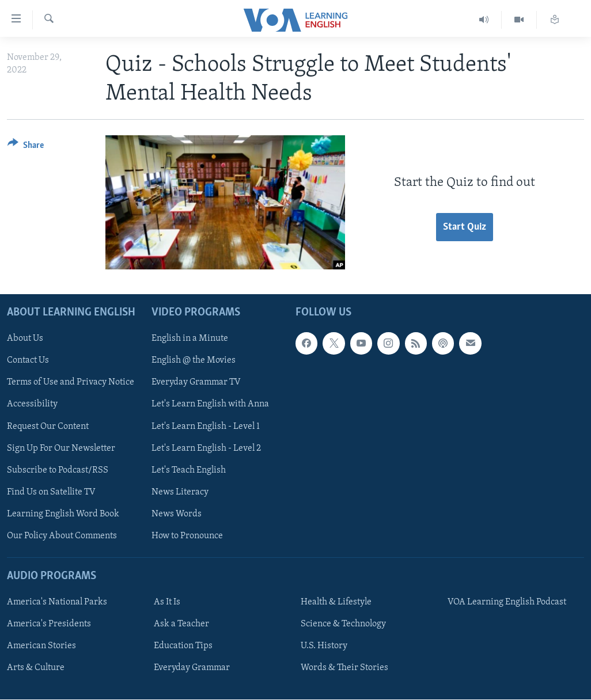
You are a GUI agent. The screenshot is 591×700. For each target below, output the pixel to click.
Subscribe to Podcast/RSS (58, 470)
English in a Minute (190, 339)
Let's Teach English (189, 470)
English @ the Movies (194, 361)
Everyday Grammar (192, 668)
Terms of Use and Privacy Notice (71, 383)
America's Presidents (49, 625)
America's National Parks (57, 603)
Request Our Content (48, 427)
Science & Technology (343, 625)
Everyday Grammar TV (196, 383)
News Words (177, 514)
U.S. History (324, 646)
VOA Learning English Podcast (507, 603)
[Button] (26, 147)
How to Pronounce (187, 536)
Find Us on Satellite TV (51, 492)
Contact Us (28, 361)
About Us (25, 339)
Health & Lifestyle (336, 603)
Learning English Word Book (63, 514)
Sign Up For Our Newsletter (61, 448)
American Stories (41, 646)
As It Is (167, 603)
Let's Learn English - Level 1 (206, 427)
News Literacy (180, 492)
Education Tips (183, 646)
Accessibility (32, 405)
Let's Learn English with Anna (210, 405)
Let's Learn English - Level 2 (206, 448)
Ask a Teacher (181, 625)
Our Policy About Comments (62, 536)
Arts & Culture (36, 668)
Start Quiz (465, 227)
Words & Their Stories (344, 668)
